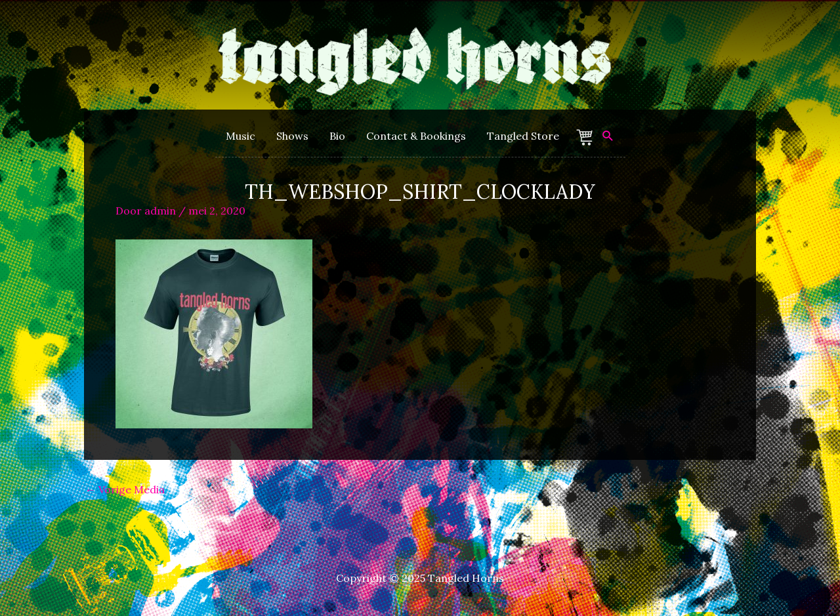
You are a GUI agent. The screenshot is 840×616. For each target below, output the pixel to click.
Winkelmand (587, 137)
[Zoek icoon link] (608, 136)
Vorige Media (125, 489)
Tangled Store (523, 136)
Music (241, 136)
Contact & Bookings (416, 136)
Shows (292, 136)
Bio (337, 136)
